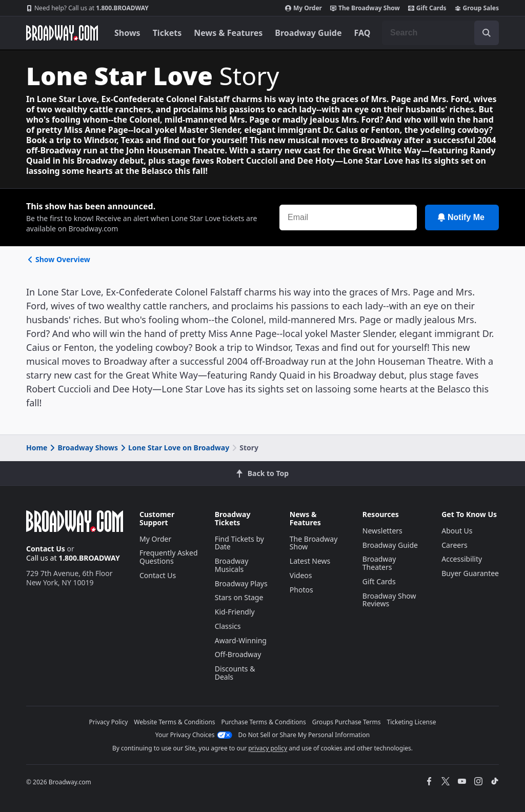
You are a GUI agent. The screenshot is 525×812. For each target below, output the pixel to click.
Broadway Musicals (232, 565)
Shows (127, 33)
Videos (301, 575)
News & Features (228, 33)
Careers (454, 545)
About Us (457, 531)
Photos (301, 590)
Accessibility (462, 559)
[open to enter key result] (487, 33)
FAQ (362, 33)
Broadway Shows (83, 448)
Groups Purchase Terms (347, 722)
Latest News (310, 561)
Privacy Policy (109, 722)
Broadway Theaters (379, 563)
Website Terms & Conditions (174, 722)
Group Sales (477, 8)
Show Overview (58, 259)
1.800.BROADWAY (87, 8)
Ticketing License (412, 722)
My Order (304, 8)
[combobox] (440, 33)
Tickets (167, 33)
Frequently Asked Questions (169, 557)
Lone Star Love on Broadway (174, 448)
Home (37, 448)
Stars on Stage (239, 597)
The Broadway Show (365, 8)
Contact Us (46, 549)
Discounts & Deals (235, 673)
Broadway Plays (241, 583)
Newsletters (382, 531)
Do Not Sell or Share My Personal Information (304, 735)
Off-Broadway (238, 654)
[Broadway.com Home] (62, 33)
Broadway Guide (308, 33)
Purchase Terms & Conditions (264, 722)
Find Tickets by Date (239, 543)
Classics (228, 626)
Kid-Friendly (235, 612)
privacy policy (268, 748)
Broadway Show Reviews (389, 600)
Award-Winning (241, 640)
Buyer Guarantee (470, 573)
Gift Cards (427, 8)
